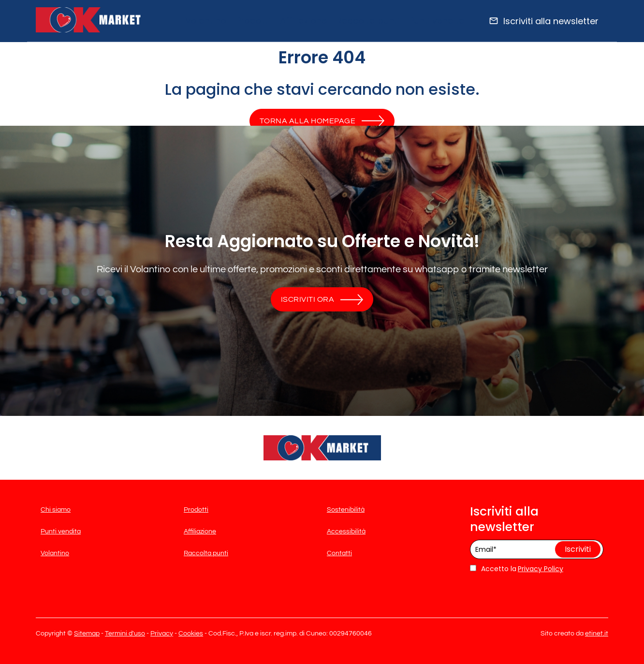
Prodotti (253, 21)
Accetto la (493, 569)
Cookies (191, 634)
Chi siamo (56, 510)
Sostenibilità (346, 510)
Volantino (206, 21)
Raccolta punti (368, 21)
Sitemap (87, 634)
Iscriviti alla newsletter (551, 21)
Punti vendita (437, 21)
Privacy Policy (541, 569)
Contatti (339, 553)
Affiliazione (303, 21)
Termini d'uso (125, 634)
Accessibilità (346, 531)
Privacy (162, 634)
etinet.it (597, 634)
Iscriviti (578, 549)
